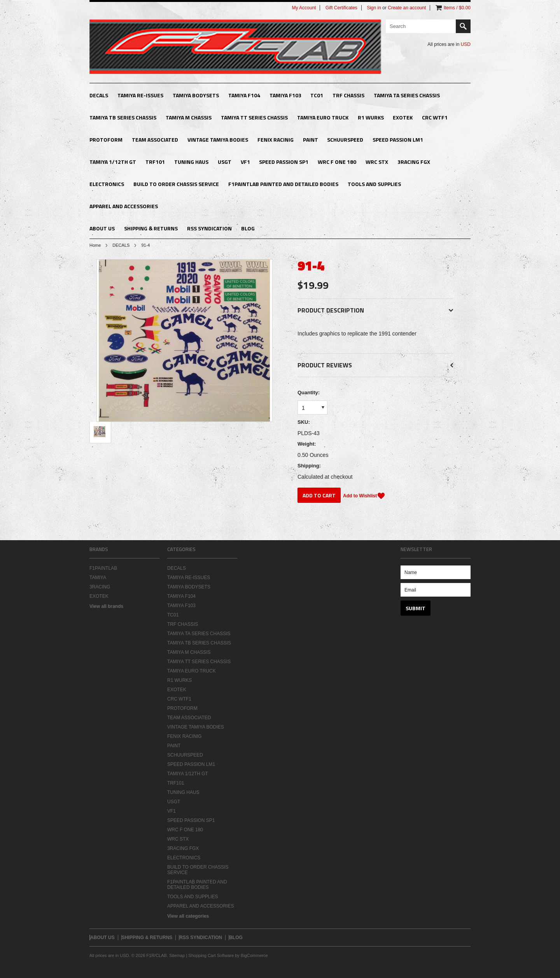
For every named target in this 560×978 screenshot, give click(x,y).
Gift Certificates (341, 8)
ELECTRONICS (107, 184)
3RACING (100, 587)
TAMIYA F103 (285, 95)
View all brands (106, 606)
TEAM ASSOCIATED (155, 140)
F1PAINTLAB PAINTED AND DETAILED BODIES (283, 184)
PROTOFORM (106, 140)
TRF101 (155, 162)
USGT (225, 162)
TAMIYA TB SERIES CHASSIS (123, 117)
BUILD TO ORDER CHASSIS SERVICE (176, 184)
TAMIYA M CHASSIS (189, 117)
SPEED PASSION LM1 (398, 140)
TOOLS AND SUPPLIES (374, 184)
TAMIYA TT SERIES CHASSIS (254, 117)
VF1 (245, 162)
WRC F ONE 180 (337, 162)
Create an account (407, 8)
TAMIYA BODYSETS (196, 95)
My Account (304, 8)
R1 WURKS (371, 117)
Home (95, 245)
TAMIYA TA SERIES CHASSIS (407, 95)
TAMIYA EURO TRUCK (323, 117)
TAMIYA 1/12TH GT (113, 162)
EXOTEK (403, 117)
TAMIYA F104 (244, 95)
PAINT (311, 140)
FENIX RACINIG (276, 140)
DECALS (99, 95)
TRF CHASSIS (348, 95)
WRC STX (377, 162)
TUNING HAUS (191, 162)
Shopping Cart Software (211, 955)
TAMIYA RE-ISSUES (140, 95)
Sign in (374, 8)
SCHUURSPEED (345, 140)
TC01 (317, 95)
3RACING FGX (414, 162)
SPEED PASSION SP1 (284, 162)
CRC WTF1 (435, 117)
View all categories (188, 916)
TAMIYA (98, 578)
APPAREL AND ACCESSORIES (124, 206)
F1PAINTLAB (103, 568)
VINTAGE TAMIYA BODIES (218, 140)
